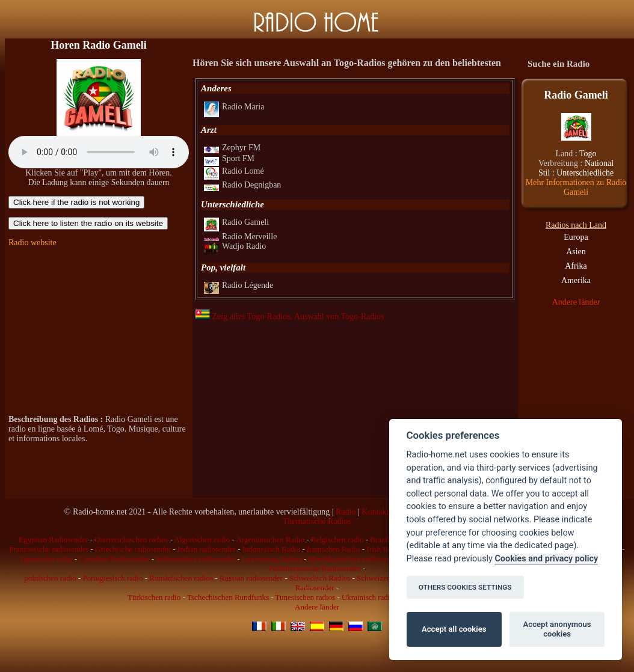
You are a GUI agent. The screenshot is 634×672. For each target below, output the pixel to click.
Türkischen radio (154, 597)
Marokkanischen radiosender (354, 559)
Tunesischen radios (306, 597)
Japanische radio (46, 559)
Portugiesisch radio (112, 578)
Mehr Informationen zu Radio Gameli (576, 187)
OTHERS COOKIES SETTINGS (465, 587)
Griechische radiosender (133, 549)
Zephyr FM (232, 148)
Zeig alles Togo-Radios (243, 316)
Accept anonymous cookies (557, 629)
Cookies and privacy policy (546, 559)
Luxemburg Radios (272, 559)
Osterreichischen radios (131, 539)
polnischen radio (50, 578)
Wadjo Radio (235, 246)
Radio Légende (239, 285)
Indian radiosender (207, 549)
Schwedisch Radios (320, 578)
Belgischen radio (337, 539)
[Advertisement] (99, 331)
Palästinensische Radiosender (314, 568)
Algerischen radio (202, 539)
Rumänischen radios (181, 578)
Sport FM (229, 158)
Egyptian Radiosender (53, 539)
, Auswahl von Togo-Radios (337, 316)
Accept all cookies (454, 629)
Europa (576, 237)
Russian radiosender (251, 578)
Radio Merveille (240, 237)
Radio (346, 512)
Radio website (32, 243)
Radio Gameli (236, 222)
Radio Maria (234, 107)
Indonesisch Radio (271, 549)
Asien (576, 252)
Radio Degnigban (242, 185)
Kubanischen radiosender (195, 559)
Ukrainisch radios (369, 597)
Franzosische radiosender (49, 549)
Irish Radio (384, 549)
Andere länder (576, 302)
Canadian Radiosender (114, 559)
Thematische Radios (317, 521)
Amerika (576, 280)
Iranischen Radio (333, 549)
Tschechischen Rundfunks (228, 597)
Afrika (576, 266)
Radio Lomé (234, 171)
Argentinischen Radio (270, 539)
